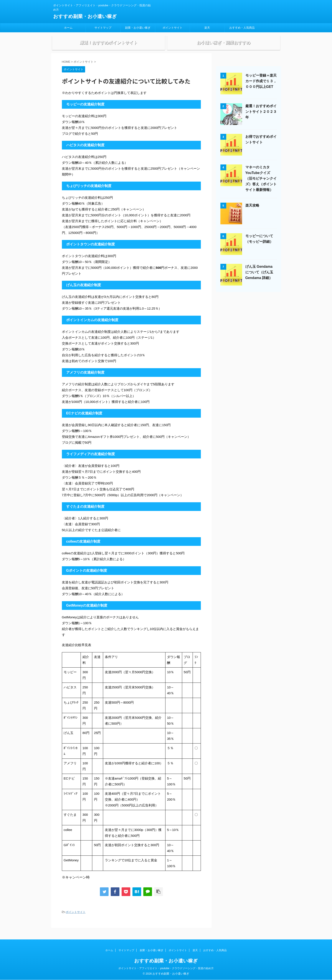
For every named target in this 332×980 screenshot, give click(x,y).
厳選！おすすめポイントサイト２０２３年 (261, 119)
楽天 (207, 28)
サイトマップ (103, 28)
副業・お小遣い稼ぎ (138, 28)
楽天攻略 (252, 213)
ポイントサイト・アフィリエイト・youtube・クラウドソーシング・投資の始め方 (166, 969)
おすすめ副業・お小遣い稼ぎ (85, 16)
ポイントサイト (173, 28)
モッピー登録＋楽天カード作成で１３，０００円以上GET (261, 88)
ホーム (68, 28)
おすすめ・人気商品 (242, 28)
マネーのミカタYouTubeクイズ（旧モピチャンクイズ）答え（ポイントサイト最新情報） (261, 186)
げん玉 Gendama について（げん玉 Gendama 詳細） (259, 280)
